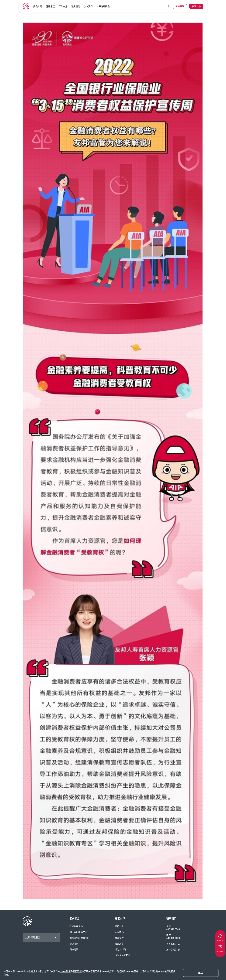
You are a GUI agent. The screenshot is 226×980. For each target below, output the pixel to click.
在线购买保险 (76, 926)
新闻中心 (119, 932)
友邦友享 (119, 944)
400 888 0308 (173, 938)
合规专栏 (119, 938)
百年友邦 (63, 7)
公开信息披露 (103, 7)
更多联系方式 (173, 944)
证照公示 (119, 926)
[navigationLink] (26, 6)
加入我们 (88, 7)
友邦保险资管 (173, 950)
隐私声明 (77, 971)
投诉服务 (74, 944)
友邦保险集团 (33, 937)
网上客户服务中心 (78, 932)
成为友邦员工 (122, 950)
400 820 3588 (173, 929)
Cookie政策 (65, 971)
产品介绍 (38, 7)
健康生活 (50, 7)
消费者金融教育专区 (79, 938)
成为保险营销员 (123, 955)
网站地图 (74, 950)
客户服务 (75, 7)
